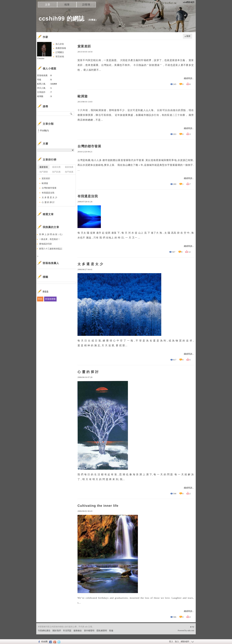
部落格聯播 (50, 299)
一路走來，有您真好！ (50, 239)
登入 (171, 642)
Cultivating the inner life (98, 506)
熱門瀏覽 (44, 172)
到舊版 (92, 20)
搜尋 (71, 114)
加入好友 (60, 44)
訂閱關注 (60, 52)
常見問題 (67, 631)
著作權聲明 (89, 631)
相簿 (67, 5)
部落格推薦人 (51, 263)
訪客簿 (86, 5)
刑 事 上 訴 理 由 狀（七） (51, 234)
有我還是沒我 (88, 196)
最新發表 (44, 167)
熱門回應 (56, 172)
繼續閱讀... (189, 78)
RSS (40, 299)
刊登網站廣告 (44, 631)
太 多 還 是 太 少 (90, 264)
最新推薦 (69, 167)
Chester (41, 58)
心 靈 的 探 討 (88, 372)
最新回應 (56, 167)
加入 (177, 642)
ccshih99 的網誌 (62, 19)
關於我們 (57, 631)
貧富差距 (84, 46)
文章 (48, 5)
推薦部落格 (61, 48)
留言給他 (60, 56)
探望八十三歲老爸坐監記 (51, 249)
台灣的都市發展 (89, 146)
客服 (111, 631)
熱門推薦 (69, 172)
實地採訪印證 (45, 244)
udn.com (191, 631)
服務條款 (78, 631)
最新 (188, 36)
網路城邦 (185, 642)
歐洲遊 (83, 96)
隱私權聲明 (102, 631)
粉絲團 (44, 642)
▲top (192, 627)
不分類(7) (44, 131)
